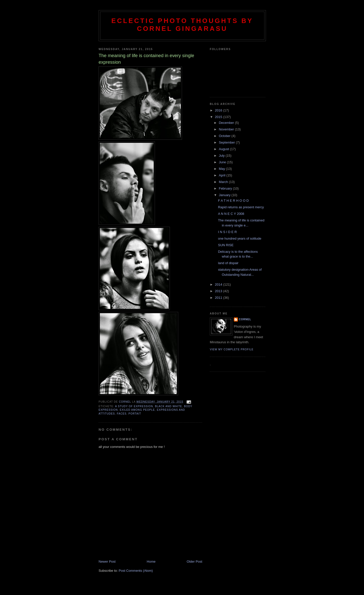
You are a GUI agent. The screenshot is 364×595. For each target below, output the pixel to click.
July (222, 156)
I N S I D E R (227, 232)
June (223, 162)
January (225, 195)
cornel (245, 319)
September (227, 142)
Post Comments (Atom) (136, 571)
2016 (219, 110)
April (223, 175)
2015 (219, 117)
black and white (168, 406)
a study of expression (134, 406)
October (225, 136)
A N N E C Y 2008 (231, 214)
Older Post (195, 562)
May (222, 169)
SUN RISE (226, 245)
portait (135, 414)
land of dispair (228, 263)
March (224, 182)
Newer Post (107, 562)
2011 (219, 298)
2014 (219, 284)
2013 (219, 291)
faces (122, 414)
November (227, 129)
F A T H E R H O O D (233, 201)
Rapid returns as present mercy (241, 207)
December (227, 123)
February (226, 188)
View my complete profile (232, 349)
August (224, 149)
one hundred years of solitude (240, 238)
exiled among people (137, 410)
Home (151, 562)
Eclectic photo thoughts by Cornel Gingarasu (182, 25)
